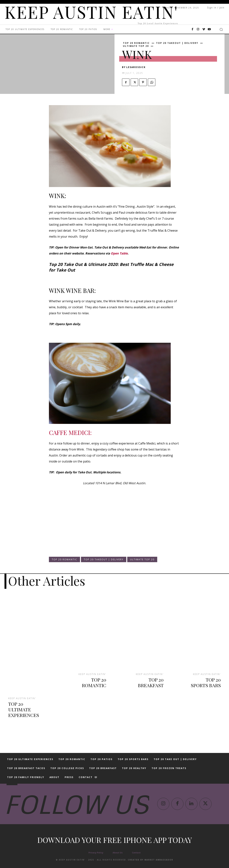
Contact (136, 853)
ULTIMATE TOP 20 (136, 46)
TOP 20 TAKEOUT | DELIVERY (177, 43)
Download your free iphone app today (115, 840)
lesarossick (136, 67)
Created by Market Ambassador (150, 860)
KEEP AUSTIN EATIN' (22, 698)
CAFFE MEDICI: (70, 432)
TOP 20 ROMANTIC (136, 43)
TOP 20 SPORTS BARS (206, 682)
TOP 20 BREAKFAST (151, 682)
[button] (221, 29)
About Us (118, 853)
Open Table (119, 253)
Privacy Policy (96, 853)
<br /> (60, 525)
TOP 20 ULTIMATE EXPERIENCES (24, 709)
